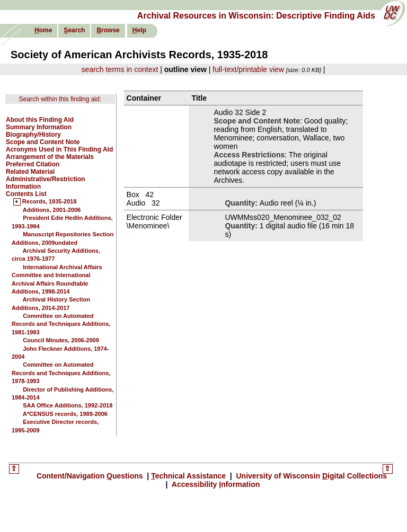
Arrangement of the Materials (50, 157)
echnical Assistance (189, 476)
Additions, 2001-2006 (52, 210)
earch (74, 30)
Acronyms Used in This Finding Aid (59, 149)
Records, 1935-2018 (50, 202)
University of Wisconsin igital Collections (311, 476)
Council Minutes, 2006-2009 (61, 340)
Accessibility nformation (215, 484)
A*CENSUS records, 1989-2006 (65, 414)
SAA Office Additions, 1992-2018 (68, 405)
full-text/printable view (248, 69)
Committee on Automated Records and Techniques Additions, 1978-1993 (61, 373)
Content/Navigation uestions (91, 476)
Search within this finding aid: (60, 99)
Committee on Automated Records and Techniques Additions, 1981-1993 (61, 324)
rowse (108, 30)
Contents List (26, 194)
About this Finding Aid (40, 120)
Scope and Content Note (43, 142)
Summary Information (39, 127)
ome (43, 30)
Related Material (30, 172)
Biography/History (33, 135)
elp (139, 30)
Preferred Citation (33, 164)
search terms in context (120, 69)
